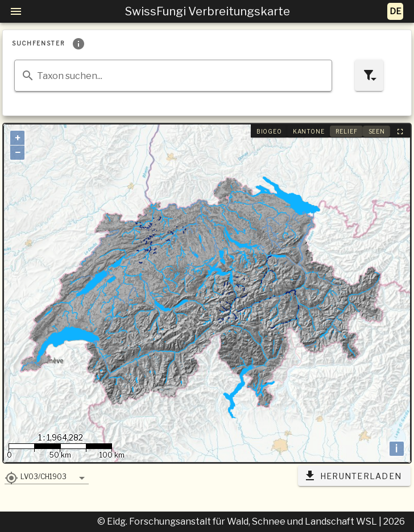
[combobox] (173, 76)
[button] (47, 476)
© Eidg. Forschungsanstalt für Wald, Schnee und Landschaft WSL (238, 521)
